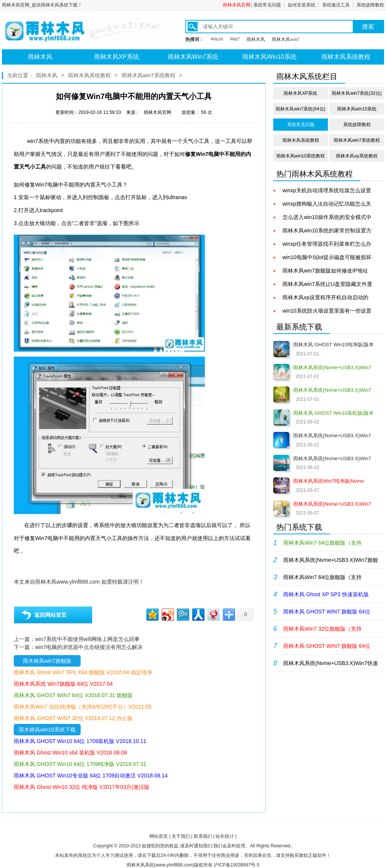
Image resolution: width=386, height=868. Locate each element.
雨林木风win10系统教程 (301, 156)
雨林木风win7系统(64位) (300, 109)
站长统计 (225, 836)
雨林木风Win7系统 (193, 57)
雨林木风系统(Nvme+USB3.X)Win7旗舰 (331, 560)
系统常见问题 (267, 5)
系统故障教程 (370, 5)
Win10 (217, 39)
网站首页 (159, 836)
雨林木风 (256, 39)
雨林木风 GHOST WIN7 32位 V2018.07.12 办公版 (73, 718)
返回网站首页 (50, 615)
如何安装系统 (302, 5)
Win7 (235, 39)
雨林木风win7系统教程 (148, 75)
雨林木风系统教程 (346, 57)
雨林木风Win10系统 (269, 57)
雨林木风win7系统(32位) (357, 93)
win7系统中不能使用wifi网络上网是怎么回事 (87, 639)
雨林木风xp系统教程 (357, 156)
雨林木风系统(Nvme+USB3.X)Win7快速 (331, 663)
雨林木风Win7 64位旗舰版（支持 (322, 577)
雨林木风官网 (237, 5)
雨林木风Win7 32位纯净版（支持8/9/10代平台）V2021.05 (83, 707)
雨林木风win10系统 (357, 109)
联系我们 (203, 836)
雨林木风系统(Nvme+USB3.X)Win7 (332, 436)
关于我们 (181, 836)
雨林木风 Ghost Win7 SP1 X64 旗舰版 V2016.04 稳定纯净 (83, 672)
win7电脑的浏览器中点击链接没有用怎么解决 (89, 647)
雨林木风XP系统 (116, 57)
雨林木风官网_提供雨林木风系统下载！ (42, 5)
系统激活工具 (336, 5)
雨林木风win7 (285, 39)
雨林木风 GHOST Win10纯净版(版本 (333, 345)
